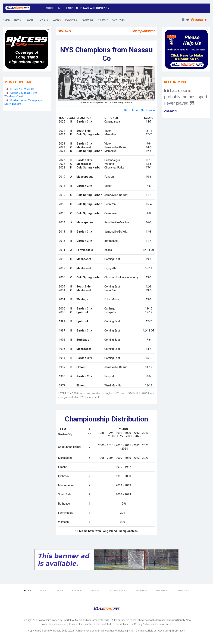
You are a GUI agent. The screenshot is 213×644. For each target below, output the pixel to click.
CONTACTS (119, 20)
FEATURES (87, 20)
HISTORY (103, 20)
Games (96, 591)
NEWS (18, 20)
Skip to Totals (131, 110)
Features (142, 591)
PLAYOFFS (71, 20)
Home (28, 591)
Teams (59, 591)
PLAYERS (43, 20)
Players (77, 591)
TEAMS (29, 20)
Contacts (182, 591)
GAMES (57, 20)
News (43, 591)
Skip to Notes (148, 110)
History (162, 591)
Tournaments (118, 591)
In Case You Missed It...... (24, 89)
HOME (6, 20)
